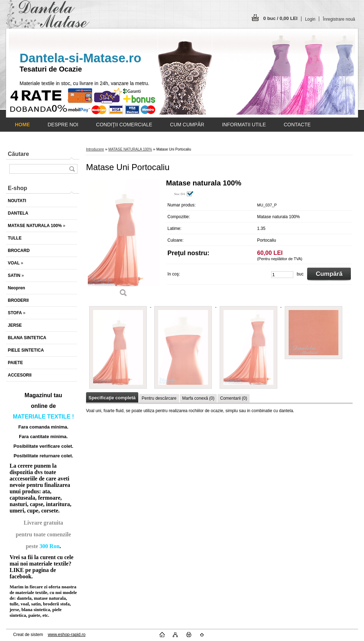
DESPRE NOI (63, 125)
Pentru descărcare (159, 398)
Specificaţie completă (112, 398)
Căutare (18, 154)
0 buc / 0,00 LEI (280, 18)
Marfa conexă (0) (199, 398)
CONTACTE (297, 125)
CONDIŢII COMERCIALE (124, 125)
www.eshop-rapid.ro (66, 635)
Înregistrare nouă (339, 19)
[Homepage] (22, 125)
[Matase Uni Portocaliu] (123, 241)
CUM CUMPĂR (187, 125)
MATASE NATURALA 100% (130, 149)
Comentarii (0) (234, 398)
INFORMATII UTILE (244, 125)
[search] (72, 169)
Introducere (95, 149)
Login (310, 19)
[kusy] (282, 275)
